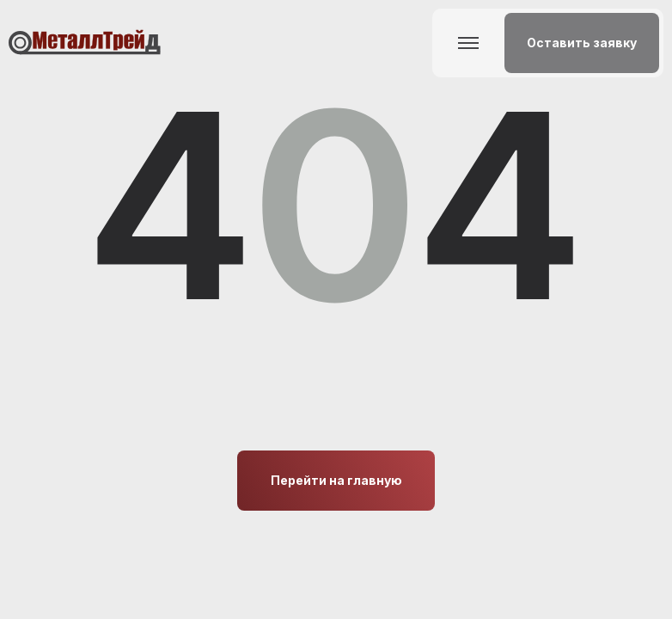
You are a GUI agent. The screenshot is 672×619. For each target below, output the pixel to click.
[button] (582, 43)
